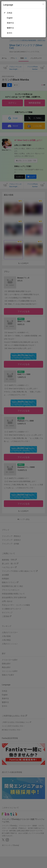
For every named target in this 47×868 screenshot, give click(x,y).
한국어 (10, 33)
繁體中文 (10, 28)
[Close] (43, 4)
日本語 (10, 13)
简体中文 (10, 23)
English (10, 18)
